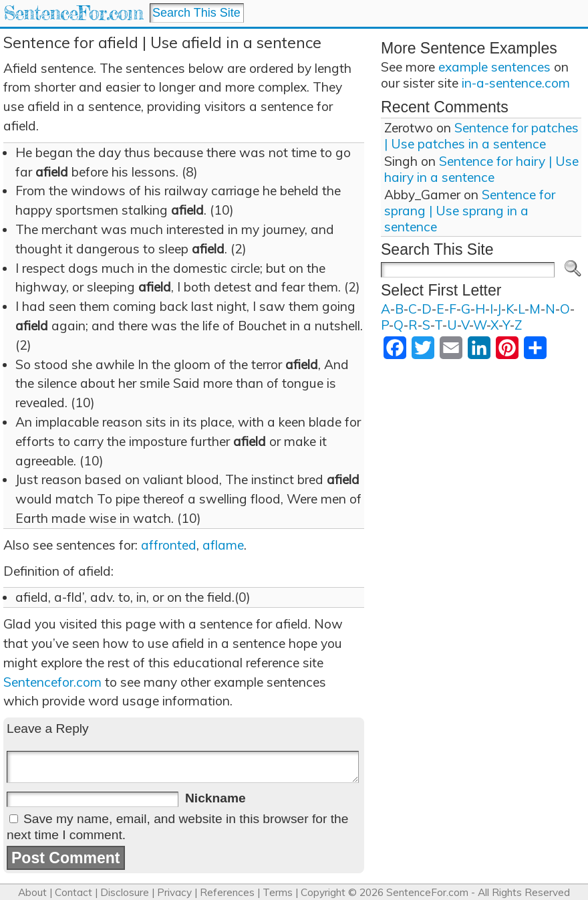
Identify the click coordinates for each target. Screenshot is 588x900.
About (32, 892)
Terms (278, 892)
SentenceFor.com (73, 13)
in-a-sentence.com (516, 83)
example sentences (494, 67)
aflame (223, 545)
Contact (73, 892)
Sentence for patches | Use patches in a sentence (481, 136)
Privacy (174, 892)
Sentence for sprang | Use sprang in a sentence (470, 211)
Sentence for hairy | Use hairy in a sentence (481, 169)
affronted (169, 545)
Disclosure (125, 892)
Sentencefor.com (52, 682)
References (227, 892)
